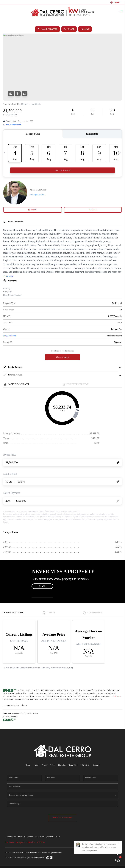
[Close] (119, 843)
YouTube (41, 842)
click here (116, 696)
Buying (44, 765)
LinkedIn (31, 842)
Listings (36, 765)
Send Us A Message (62, 818)
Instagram (20, 842)
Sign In (115, 2)
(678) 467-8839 (53, 837)
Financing (62, 765)
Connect (96, 765)
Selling (53, 765)
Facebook (10, 842)
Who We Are (85, 765)
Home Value (73, 765)
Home (28, 765)
